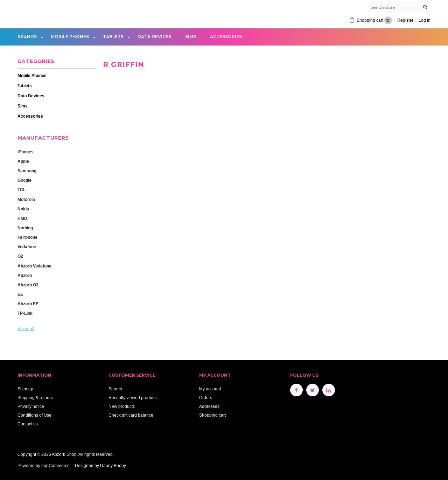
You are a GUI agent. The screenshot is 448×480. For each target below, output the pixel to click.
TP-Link (25, 313)
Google (24, 180)
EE (20, 294)
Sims (191, 37)
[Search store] (399, 7)
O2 (20, 256)
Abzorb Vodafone (34, 266)
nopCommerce (55, 465)
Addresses (209, 406)
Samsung (27, 171)
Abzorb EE (28, 304)
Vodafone (27, 247)
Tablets (113, 37)
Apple (23, 161)
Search (115, 389)
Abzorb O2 (28, 285)
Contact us (28, 424)
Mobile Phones (70, 37)
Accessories (226, 37)
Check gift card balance (131, 415)
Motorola (26, 199)
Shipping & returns (35, 398)
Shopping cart (212, 415)
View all (26, 328)
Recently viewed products (133, 398)
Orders (206, 398)
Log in (425, 20)
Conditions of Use (34, 415)
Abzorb (25, 275)
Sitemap (25, 389)
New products (122, 406)
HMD (22, 218)
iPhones (26, 152)
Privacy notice (31, 406)
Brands (27, 37)
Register (405, 20)
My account (210, 389)
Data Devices (154, 37)
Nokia (23, 209)
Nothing (25, 228)
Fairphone (27, 237)
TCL (22, 190)
